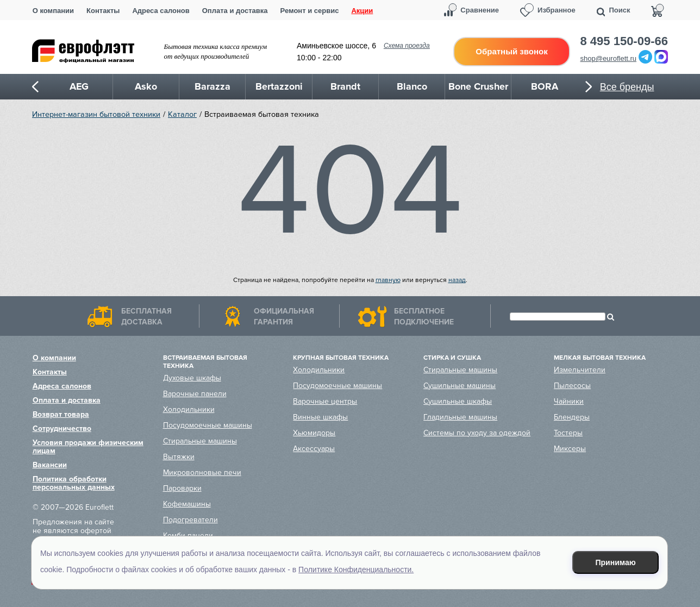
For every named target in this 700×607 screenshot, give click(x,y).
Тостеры (568, 433)
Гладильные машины (460, 417)
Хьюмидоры (314, 433)
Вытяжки (179, 457)
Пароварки (182, 488)
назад (457, 280)
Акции (362, 11)
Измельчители (580, 370)
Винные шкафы (320, 417)
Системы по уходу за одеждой (477, 433)
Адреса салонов (161, 11)
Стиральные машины (200, 441)
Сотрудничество (62, 428)
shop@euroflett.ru (609, 58)
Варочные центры (325, 401)
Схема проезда (407, 46)
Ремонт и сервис (310, 11)
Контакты (103, 11)
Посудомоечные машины (208, 425)
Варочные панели (195, 394)
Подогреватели (190, 520)
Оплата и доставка (235, 11)
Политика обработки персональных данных (74, 483)
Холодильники (189, 409)
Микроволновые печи (202, 473)
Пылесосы (572, 386)
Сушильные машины (460, 386)
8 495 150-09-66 (624, 41)
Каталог (182, 114)
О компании (53, 11)
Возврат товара (61, 414)
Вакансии (50, 465)
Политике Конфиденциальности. (356, 570)
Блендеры (572, 417)
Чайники (569, 401)
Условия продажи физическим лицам (88, 447)
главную (388, 280)
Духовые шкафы (192, 378)
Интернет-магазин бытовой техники (96, 114)
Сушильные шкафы (458, 401)
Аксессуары (314, 449)
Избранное (557, 10)
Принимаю (616, 562)
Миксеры (570, 449)
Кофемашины (187, 504)
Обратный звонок (511, 51)
